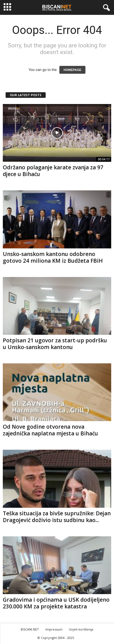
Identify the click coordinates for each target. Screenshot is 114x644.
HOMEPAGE (72, 70)
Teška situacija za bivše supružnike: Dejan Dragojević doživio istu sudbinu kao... (57, 517)
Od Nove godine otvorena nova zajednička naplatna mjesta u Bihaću (50, 430)
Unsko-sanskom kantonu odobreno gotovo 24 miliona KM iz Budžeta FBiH (53, 257)
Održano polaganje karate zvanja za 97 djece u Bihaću (53, 171)
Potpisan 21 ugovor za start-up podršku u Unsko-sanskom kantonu (55, 344)
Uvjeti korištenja (81, 629)
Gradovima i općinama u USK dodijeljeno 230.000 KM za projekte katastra (56, 603)
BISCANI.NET (30, 629)
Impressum (54, 629)
